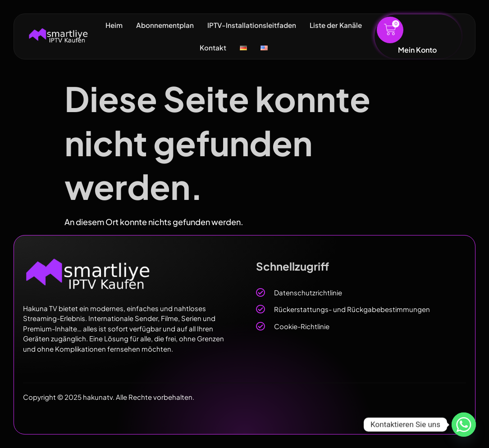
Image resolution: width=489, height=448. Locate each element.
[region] (117, 355)
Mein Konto (417, 50)
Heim (110, 25)
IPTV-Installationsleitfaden (252, 25)
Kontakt (213, 48)
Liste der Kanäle (338, 25)
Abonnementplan (163, 25)
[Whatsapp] (464, 425)
